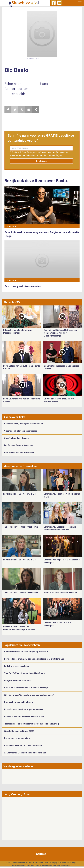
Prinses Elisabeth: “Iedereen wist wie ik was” (25, 717)
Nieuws (11, 226)
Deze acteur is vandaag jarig (17, 738)
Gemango (65, 866)
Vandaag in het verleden (19, 766)
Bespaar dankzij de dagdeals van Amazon (24, 424)
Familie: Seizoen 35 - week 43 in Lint (20, 494)
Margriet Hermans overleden (18, 681)
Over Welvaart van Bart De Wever (19, 453)
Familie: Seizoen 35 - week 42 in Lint (20, 560)
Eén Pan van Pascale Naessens (18, 445)
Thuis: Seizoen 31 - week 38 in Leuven (21, 593)
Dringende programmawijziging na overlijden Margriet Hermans (34, 659)
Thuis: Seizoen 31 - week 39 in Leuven (21, 527)
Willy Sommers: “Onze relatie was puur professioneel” (29, 695)
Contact (41, 854)
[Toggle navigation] (80, 3)
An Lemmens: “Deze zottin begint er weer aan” (25, 753)
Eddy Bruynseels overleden (17, 666)
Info (47, 863)
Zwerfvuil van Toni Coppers (17, 438)
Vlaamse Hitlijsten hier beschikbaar (21, 431)
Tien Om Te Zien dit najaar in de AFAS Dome (24, 673)
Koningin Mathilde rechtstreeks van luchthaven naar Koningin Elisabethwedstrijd (60, 333)
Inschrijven (41, 161)
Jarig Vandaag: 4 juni (17, 794)
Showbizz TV (12, 302)
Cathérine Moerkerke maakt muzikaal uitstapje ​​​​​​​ (26, 688)
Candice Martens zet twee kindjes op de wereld (26, 652)
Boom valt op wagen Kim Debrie (19, 702)
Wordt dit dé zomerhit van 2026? (19, 731)
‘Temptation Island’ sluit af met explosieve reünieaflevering (31, 724)
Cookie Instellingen (43, 866)
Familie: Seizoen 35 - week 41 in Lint (60, 593)
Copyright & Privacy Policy (62, 863)
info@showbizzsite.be (23, 866)
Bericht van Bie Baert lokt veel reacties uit (23, 745)
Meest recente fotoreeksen (21, 466)
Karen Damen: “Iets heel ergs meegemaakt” (24, 709)
